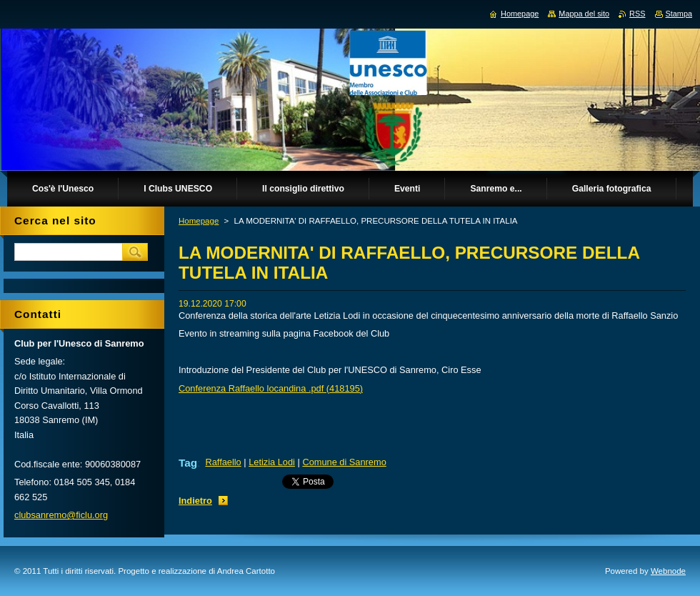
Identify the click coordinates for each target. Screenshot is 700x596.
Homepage (199, 221)
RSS (637, 14)
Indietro (195, 501)
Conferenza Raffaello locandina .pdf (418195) (271, 388)
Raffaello (223, 462)
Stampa (679, 14)
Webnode (668, 571)
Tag (188, 463)
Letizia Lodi (272, 462)
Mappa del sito (584, 14)
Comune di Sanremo (344, 462)
